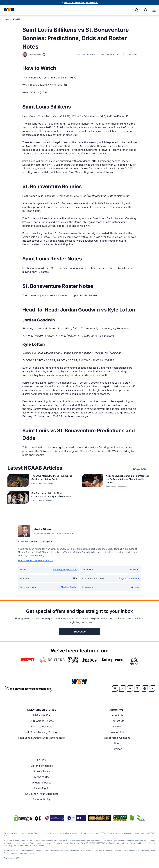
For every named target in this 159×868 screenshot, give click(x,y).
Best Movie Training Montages (42, 732)
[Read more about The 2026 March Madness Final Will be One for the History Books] (53, 478)
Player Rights (42, 788)
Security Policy (42, 799)
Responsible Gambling (117, 738)
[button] (154, 10)
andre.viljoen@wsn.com (65, 570)
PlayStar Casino (69, 587)
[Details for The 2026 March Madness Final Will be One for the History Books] (18, 481)
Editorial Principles (42, 766)
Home (6, 19)
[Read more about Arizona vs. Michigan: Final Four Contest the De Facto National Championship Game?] (127, 480)
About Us (117, 715)
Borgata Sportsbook (129, 578)
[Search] (146, 10)
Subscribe (80, 632)
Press (117, 743)
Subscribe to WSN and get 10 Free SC (81, 2)
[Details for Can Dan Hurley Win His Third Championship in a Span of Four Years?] (18, 499)
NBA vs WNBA (42, 715)
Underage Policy (42, 783)
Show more (142, 469)
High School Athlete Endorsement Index (42, 738)
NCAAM (16, 19)
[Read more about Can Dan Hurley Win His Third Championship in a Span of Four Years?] (53, 495)
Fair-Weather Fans (42, 726)
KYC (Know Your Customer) (42, 794)
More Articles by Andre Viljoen (37, 561)
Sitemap (117, 749)
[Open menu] (154, 10)
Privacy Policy (42, 771)
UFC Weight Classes (42, 721)
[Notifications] (137, 10)
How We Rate (117, 732)
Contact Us (117, 721)
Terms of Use (42, 777)
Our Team (117, 726)
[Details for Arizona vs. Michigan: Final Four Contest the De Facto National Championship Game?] (93, 481)
